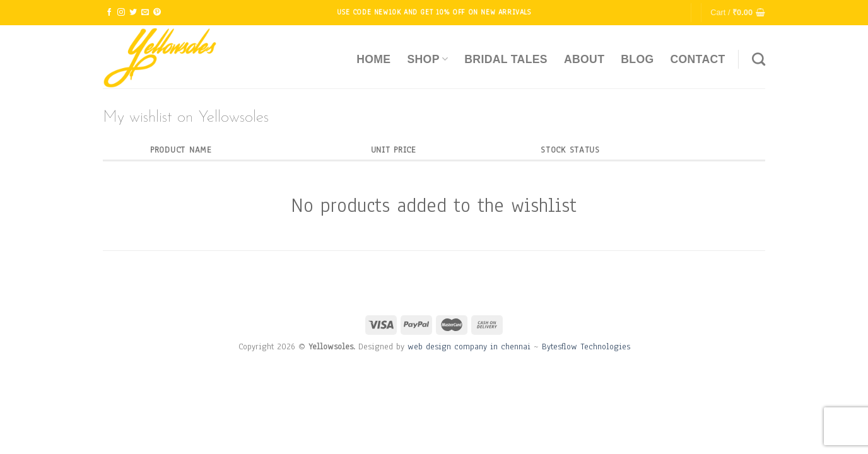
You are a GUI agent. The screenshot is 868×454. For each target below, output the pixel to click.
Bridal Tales (506, 59)
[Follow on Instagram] (121, 13)
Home (373, 59)
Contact (697, 59)
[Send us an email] (145, 13)
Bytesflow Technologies (586, 346)
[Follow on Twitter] (133, 13)
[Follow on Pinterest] (157, 13)
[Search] (759, 59)
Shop (427, 59)
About (584, 59)
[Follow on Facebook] (109, 13)
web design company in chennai (469, 346)
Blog (637, 59)
